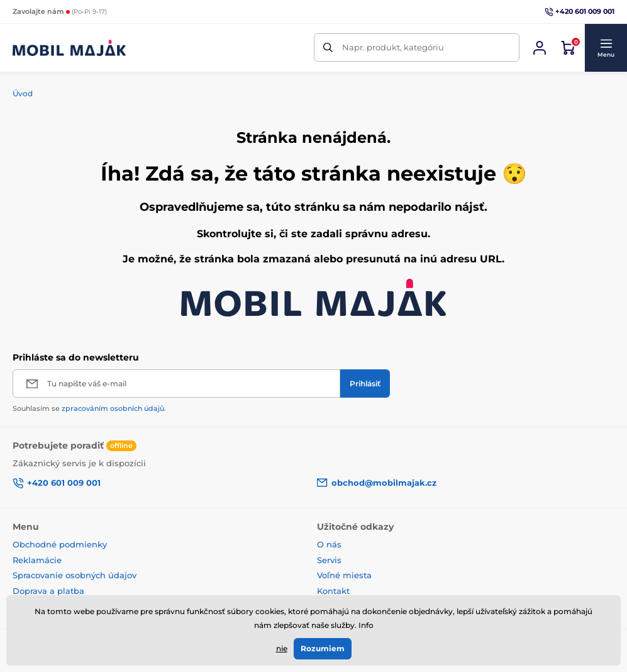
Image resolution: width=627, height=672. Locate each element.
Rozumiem (323, 648)
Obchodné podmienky (60, 544)
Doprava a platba (48, 591)
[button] (606, 48)
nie (282, 648)
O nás (329, 544)
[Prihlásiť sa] (540, 48)
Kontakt (333, 591)
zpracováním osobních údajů (113, 408)
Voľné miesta (344, 575)
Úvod (23, 93)
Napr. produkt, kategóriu (393, 47)
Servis (329, 560)
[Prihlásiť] (365, 384)
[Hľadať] (328, 48)
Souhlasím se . (89, 408)
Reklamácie (37, 560)
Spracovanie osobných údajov (75, 575)
